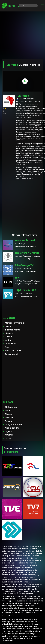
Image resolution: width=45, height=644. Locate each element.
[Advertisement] (22, 34)
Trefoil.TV (10, 6)
